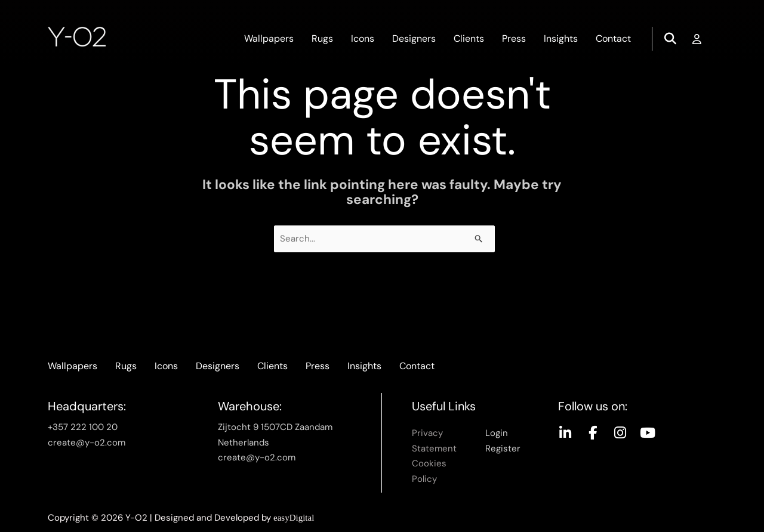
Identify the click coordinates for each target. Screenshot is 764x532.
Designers (414, 38)
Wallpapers (269, 38)
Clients (469, 38)
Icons (363, 38)
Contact (613, 38)
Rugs (322, 38)
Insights (561, 38)
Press (514, 38)
